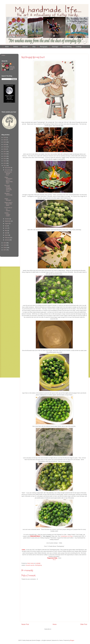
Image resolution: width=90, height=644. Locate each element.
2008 (5, 248)
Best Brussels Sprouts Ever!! (33, 57)
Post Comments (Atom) (58, 629)
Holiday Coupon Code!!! (7, 214)
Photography (44, 47)
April (6, 233)
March (7, 235)
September (8, 221)
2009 (5, 245)
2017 (5, 151)
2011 (5, 166)
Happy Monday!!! (8, 199)
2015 (5, 156)
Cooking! (79, 47)
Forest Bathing (67, 47)
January (7, 240)
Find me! (25, 47)
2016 (5, 154)
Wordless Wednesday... (8, 195)
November (8, 170)
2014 (5, 159)
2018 (5, 149)
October (7, 219)
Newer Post (25, 624)
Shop (34, 47)
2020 (5, 144)
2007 (5, 250)
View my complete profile (12, 68)
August (7, 223)
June (6, 228)
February (7, 238)
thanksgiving (38, 565)
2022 (5, 142)
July (6, 226)
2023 (5, 140)
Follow (3, 55)
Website (16, 47)
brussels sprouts (30, 565)
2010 (5, 243)
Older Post (84, 624)
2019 (5, 147)
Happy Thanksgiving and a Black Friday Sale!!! (9, 180)
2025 (5, 137)
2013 (5, 161)
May (6, 231)
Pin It (54, 560)
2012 (5, 163)
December (8, 168)
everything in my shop (67, 536)
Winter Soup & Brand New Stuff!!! (8, 204)
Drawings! (55, 47)
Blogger (72, 640)
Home (7, 47)
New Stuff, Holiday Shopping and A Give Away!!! (8, 188)
